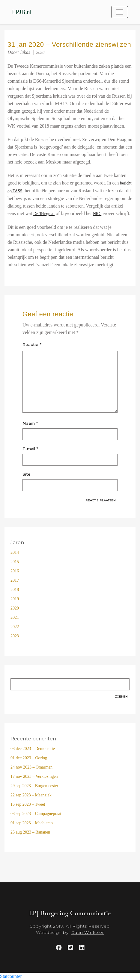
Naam (30, 423)
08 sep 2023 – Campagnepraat (36, 814)
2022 (15, 627)
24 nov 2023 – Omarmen (31, 767)
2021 (15, 617)
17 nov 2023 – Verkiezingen (34, 776)
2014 (15, 552)
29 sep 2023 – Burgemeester (34, 786)
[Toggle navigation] (120, 12)
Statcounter (11, 976)
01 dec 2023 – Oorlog (29, 758)
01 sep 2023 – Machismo (32, 823)
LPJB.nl (22, 12)
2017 (15, 580)
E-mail (30, 449)
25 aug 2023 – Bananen (30, 832)
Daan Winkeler (88, 932)
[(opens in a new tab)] (44, 214)
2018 (15, 590)
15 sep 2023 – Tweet (28, 804)
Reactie (32, 344)
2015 (15, 562)
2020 (40, 53)
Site (27, 474)
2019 (15, 599)
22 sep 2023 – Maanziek (31, 795)
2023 (15, 636)
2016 (15, 571)
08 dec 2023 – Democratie (33, 749)
